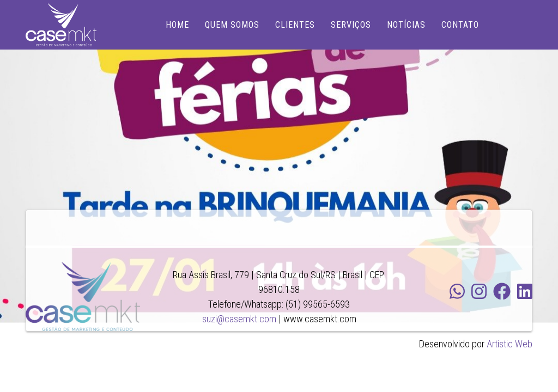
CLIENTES (295, 25)
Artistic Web (510, 344)
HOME (177, 25)
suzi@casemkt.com (239, 319)
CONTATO (460, 25)
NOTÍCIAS (406, 25)
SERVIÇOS (351, 25)
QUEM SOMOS (232, 25)
